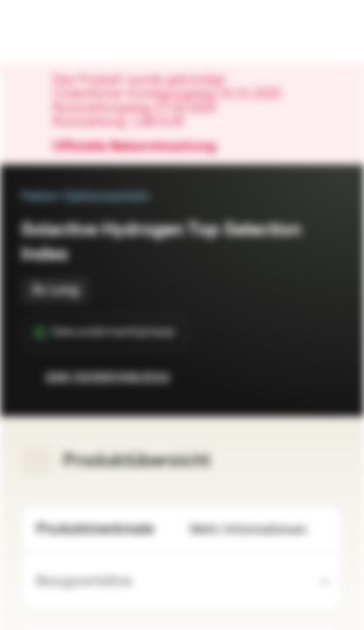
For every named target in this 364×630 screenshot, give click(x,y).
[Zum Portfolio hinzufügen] (325, 378)
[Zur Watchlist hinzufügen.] (290, 378)
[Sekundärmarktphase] (105, 332)
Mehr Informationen (259, 530)
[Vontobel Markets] (69, 31)
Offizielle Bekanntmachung (143, 147)
